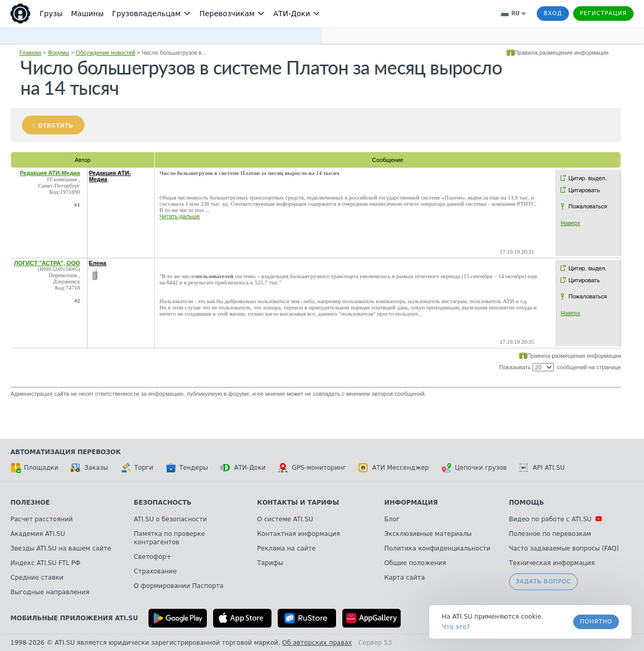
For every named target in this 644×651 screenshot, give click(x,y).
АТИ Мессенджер (394, 468)
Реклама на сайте (287, 548)
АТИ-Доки (243, 468)
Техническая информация (552, 563)
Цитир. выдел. (587, 178)
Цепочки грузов (474, 468)
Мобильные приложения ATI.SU (74, 618)
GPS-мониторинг (312, 468)
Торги (137, 468)
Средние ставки (37, 578)
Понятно (596, 622)
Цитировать (584, 190)
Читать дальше (180, 216)
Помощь (527, 503)
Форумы (59, 53)
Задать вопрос (543, 581)
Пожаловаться (588, 206)
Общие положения (415, 563)
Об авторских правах (317, 643)
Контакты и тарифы (298, 503)
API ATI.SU (542, 468)
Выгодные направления (50, 592)
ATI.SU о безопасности (170, 519)
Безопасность (163, 503)
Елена (98, 263)
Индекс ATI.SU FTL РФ (45, 563)
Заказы (90, 468)
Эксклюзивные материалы (428, 534)
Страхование (155, 571)
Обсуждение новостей (106, 53)
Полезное (30, 503)
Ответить (56, 126)
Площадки (34, 468)
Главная (30, 53)
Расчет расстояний (42, 519)
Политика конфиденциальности (438, 548)
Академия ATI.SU (38, 534)
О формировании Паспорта (179, 586)
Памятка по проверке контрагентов (170, 538)
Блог (392, 519)
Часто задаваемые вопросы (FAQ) (564, 548)
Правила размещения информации (561, 53)
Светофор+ (153, 557)
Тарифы (270, 563)
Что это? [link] (456, 627)
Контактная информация (299, 534)
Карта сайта (405, 578)
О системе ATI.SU (285, 519)
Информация (411, 503)
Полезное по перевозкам (550, 534)
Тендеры (187, 468)
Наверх (570, 223)
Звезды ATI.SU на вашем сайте (61, 548)
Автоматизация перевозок (66, 452)
